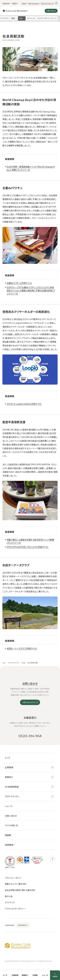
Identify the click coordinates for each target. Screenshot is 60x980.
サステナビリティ (14, 663)
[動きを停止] (56, 3)
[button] (7, 3)
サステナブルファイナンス (47, 18)
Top (4, 663)
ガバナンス (31, 18)
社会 (24, 663)
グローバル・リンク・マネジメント (18, 946)
